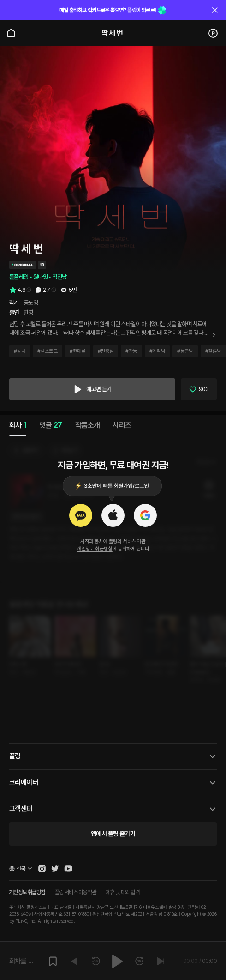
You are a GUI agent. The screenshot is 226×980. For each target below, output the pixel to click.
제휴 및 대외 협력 (122, 892)
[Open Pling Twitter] (55, 869)
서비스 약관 (134, 541)
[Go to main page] (11, 33)
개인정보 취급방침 (95, 549)
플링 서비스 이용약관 (75, 892)
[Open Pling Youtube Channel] (68, 869)
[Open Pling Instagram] (42, 869)
